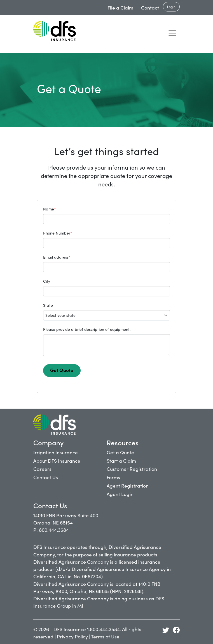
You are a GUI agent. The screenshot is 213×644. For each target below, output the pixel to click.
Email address (57, 257)
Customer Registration (132, 469)
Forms (113, 477)
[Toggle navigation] (172, 33)
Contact (150, 7)
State (48, 305)
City (47, 281)
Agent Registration (128, 485)
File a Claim (120, 7)
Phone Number (58, 233)
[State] (107, 315)
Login (171, 7)
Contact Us (46, 477)
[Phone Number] (107, 243)
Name (50, 209)
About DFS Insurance (57, 461)
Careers (42, 469)
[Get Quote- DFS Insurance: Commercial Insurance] (55, 31)
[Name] (107, 219)
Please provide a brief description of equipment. (87, 329)
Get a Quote (120, 452)
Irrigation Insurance (56, 452)
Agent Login (120, 494)
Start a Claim (121, 461)
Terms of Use (105, 636)
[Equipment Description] (107, 345)
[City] (107, 291)
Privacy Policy (72, 636)
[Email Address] (107, 267)
